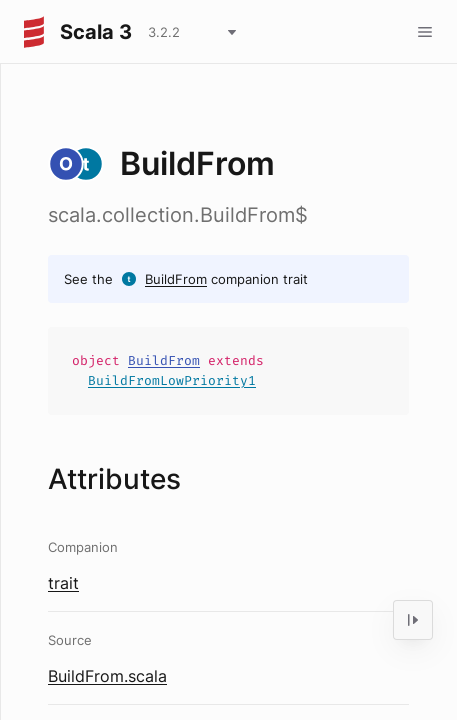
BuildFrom (176, 279)
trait (63, 583)
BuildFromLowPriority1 (172, 380)
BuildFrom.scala (107, 676)
